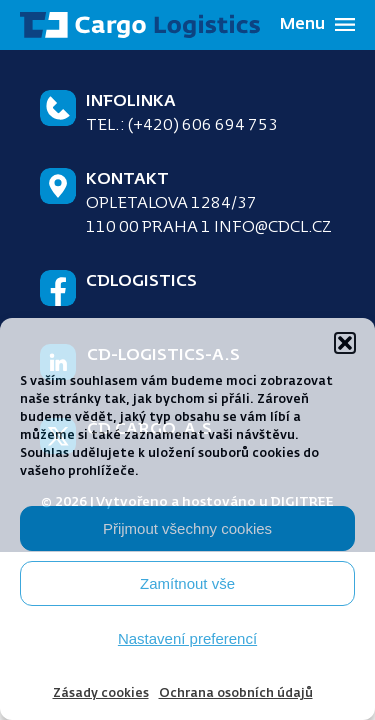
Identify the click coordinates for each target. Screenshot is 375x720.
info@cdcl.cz (273, 228)
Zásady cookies (101, 694)
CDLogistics (141, 282)
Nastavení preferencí (187, 638)
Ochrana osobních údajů (236, 694)
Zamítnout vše (187, 583)
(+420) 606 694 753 (203, 126)
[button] (345, 343)
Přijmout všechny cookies (187, 528)
